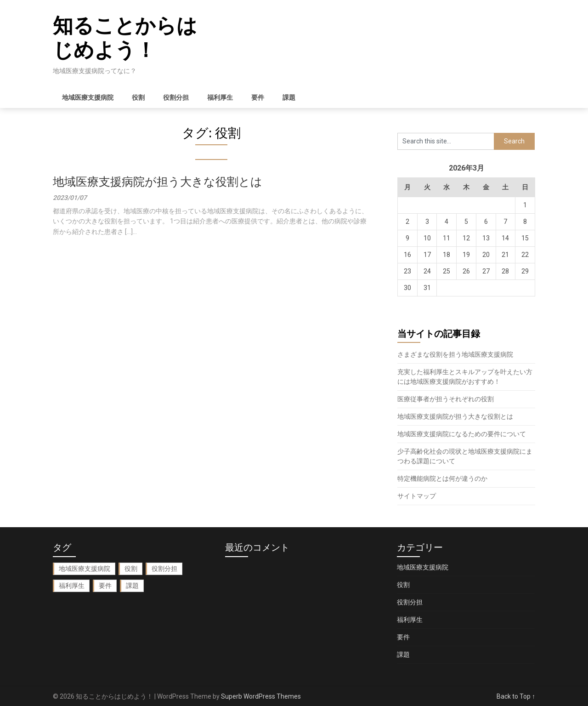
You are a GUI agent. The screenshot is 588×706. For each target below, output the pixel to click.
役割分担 (176, 97)
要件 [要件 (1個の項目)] (105, 586)
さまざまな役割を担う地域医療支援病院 (455, 354)
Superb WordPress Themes (261, 696)
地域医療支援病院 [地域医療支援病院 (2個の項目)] (85, 569)
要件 (258, 97)
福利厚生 (220, 97)
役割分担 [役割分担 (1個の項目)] (164, 569)
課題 (289, 97)
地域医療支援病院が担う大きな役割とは (158, 182)
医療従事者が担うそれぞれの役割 (446, 399)
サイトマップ (417, 496)
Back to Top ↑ (516, 696)
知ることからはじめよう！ (125, 38)
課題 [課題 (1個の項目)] (132, 586)
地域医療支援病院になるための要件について (462, 434)
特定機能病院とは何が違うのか (442, 478)
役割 (138, 97)
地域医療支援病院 (88, 97)
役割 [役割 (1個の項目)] (131, 569)
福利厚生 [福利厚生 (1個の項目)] (72, 586)
